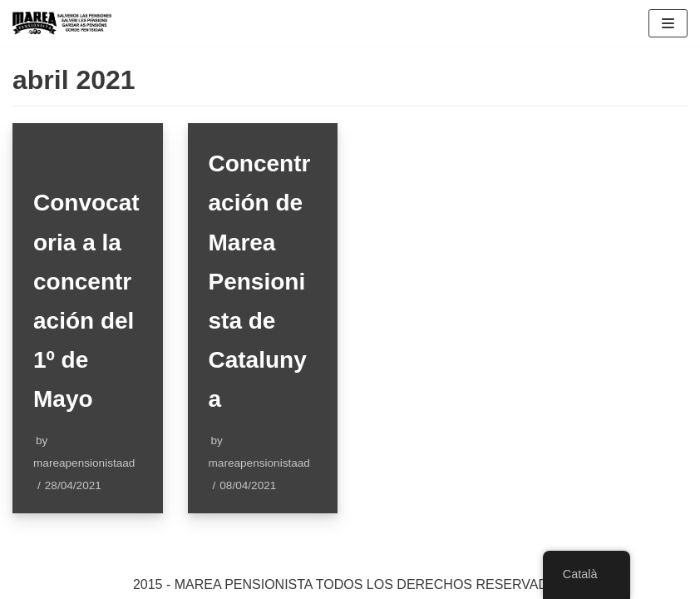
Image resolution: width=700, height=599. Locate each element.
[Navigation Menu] (668, 23)
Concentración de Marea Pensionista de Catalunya (260, 281)
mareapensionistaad (84, 463)
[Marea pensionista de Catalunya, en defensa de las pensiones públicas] (62, 23)
